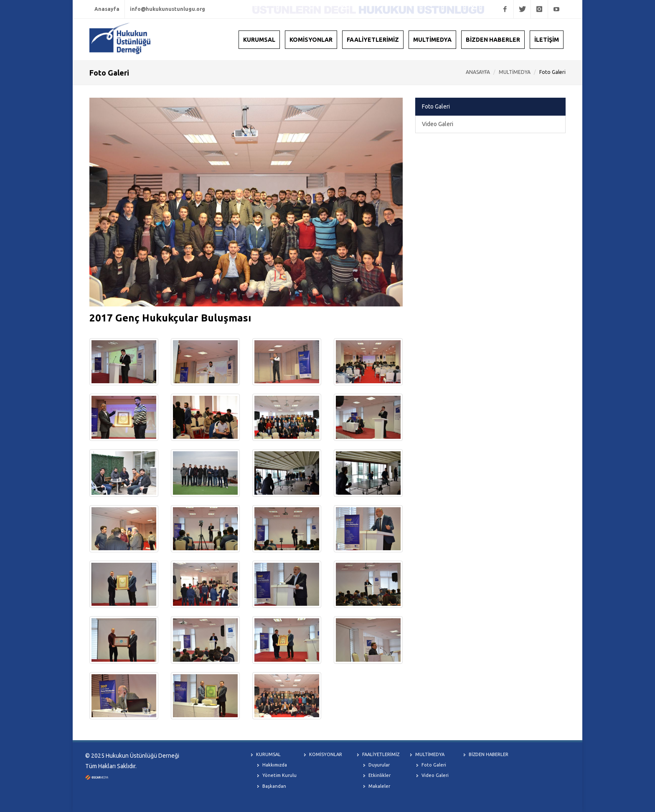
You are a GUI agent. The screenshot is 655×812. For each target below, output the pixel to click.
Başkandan (274, 786)
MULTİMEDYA (515, 72)
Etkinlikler (380, 775)
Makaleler (379, 786)
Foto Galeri (436, 106)
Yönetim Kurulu (279, 775)
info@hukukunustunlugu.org (168, 9)
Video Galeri (438, 124)
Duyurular (379, 765)
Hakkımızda (275, 765)
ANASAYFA (478, 72)
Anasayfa (107, 9)
